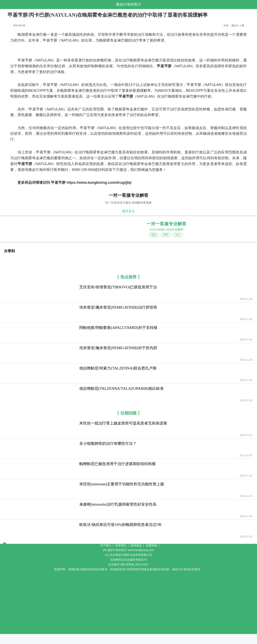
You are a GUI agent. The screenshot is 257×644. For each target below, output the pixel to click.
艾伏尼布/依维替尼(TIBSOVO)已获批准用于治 (118, 287)
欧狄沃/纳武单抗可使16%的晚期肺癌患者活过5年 (121, 525)
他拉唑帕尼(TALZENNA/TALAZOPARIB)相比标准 (121, 388)
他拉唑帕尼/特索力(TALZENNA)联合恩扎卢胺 (118, 368)
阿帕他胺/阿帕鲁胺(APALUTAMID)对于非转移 (118, 328)
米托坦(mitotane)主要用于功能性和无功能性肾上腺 (122, 484)
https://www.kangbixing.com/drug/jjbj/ (99, 183)
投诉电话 (136, 545)
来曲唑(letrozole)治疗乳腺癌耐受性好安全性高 (118, 504)
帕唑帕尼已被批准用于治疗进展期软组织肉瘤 (117, 464)
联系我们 (121, 545)
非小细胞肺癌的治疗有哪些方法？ (108, 443)
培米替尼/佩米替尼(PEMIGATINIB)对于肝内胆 (118, 348)
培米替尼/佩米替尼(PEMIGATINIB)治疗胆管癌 (118, 307)
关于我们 (106, 545)
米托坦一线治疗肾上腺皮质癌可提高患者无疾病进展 (123, 423)
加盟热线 (151, 545)
